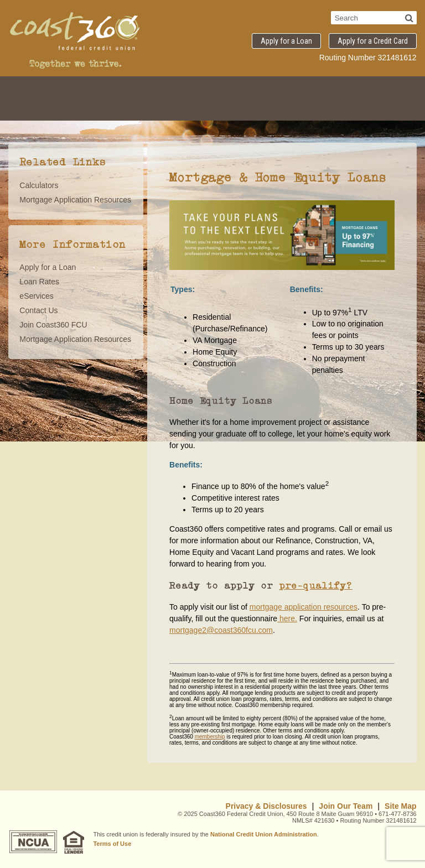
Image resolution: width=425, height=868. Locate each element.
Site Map (401, 806)
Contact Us (38, 310)
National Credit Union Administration (264, 834)
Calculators (39, 185)
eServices (36, 296)
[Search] (409, 18)
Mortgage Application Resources (75, 200)
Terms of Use (112, 844)
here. (287, 618)
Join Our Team (346, 806)
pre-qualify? (316, 585)
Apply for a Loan (286, 41)
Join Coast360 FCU (53, 325)
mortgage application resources (304, 607)
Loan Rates (39, 282)
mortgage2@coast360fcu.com (221, 630)
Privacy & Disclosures (266, 806)
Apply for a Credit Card (373, 41)
